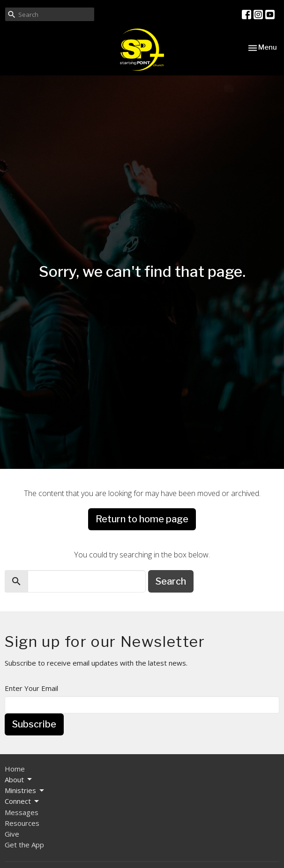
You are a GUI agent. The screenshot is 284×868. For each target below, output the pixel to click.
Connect (22, 801)
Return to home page (142, 519)
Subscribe (34, 724)
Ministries (25, 790)
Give (12, 834)
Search (171, 581)
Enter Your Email (31, 688)
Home (15, 769)
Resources (22, 823)
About (19, 780)
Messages (22, 812)
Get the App (24, 845)
